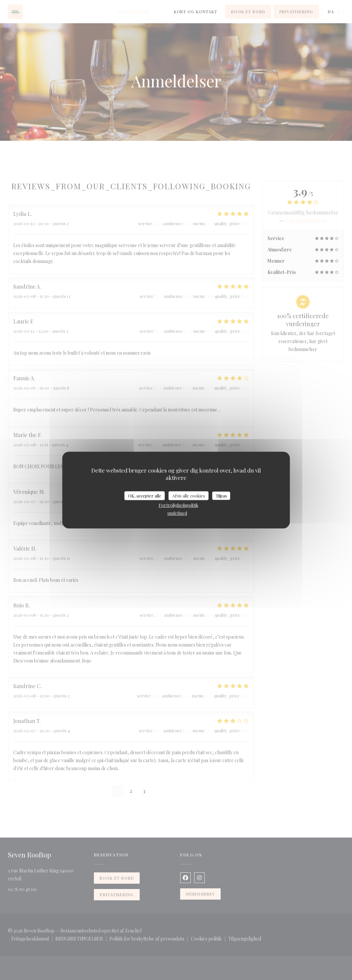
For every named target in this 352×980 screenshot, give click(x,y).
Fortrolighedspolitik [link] (178, 505)
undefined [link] (177, 513)
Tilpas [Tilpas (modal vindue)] (221, 496)
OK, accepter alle (145, 496)
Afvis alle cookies (189, 496)
